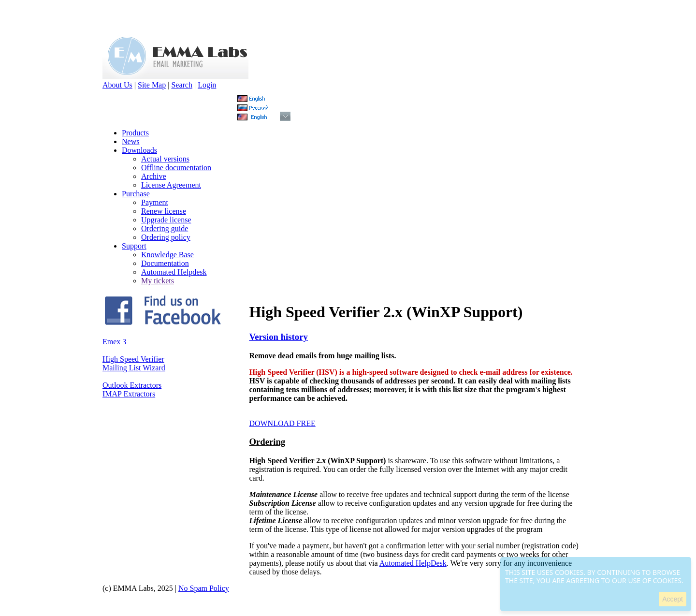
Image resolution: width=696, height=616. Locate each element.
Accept (673, 599)
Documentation (165, 263)
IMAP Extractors (129, 394)
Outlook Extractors (132, 385)
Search (182, 85)
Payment (155, 202)
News (130, 141)
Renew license (164, 211)
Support (134, 246)
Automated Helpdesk (174, 272)
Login (207, 85)
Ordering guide (165, 228)
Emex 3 (114, 342)
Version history (278, 337)
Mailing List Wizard (134, 368)
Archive (154, 176)
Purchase (136, 194)
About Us (117, 85)
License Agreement (171, 185)
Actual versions (165, 159)
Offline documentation (176, 168)
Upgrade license (166, 220)
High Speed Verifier (133, 359)
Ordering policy (166, 237)
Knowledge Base (167, 255)
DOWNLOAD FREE (282, 423)
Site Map (152, 85)
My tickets (158, 281)
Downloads (139, 150)
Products (135, 133)
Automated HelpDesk (413, 563)
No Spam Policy (204, 588)
